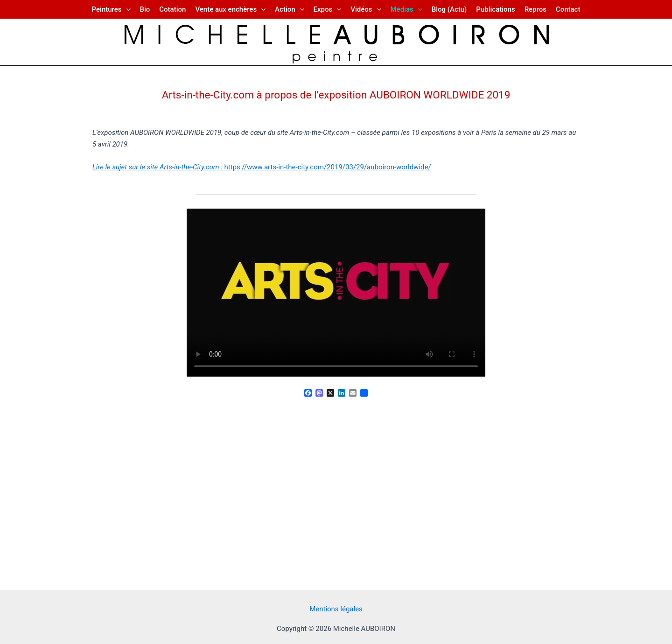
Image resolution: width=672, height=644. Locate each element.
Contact (568, 9)
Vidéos (366, 9)
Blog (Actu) (449, 9)
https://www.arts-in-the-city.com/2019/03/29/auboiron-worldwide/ (327, 167)
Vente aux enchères (230, 9)
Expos (328, 9)
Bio (145, 9)
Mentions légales (336, 609)
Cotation (172, 9)
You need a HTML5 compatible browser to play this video (336, 293)
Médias (406, 9)
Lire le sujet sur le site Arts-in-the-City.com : (158, 167)
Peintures (111, 9)
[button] (126, 9)
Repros (535, 9)
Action (289, 9)
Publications (495, 9)
